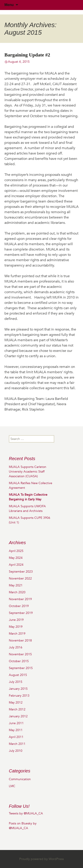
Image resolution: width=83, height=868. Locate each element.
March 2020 (17, 592)
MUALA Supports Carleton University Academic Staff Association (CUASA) (28, 472)
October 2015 (19, 661)
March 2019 (17, 634)
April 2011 (16, 737)
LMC (12, 786)
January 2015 (18, 689)
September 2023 (21, 572)
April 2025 (16, 551)
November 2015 (20, 654)
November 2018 (20, 640)
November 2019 (20, 599)
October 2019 (19, 606)
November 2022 (20, 578)
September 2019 (21, 613)
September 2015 (21, 668)
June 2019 (16, 620)
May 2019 (16, 627)
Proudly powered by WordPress (41, 859)
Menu (9, 5)
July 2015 (16, 682)
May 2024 (16, 558)
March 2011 (17, 744)
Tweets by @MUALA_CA (26, 813)
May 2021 (16, 585)
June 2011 (16, 723)
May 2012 (16, 703)
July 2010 (16, 751)
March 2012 (17, 709)
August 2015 (18, 675)
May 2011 (16, 730)
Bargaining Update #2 (27, 55)
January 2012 (18, 716)
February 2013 (19, 696)
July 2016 (16, 647)
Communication (20, 779)
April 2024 (16, 565)
